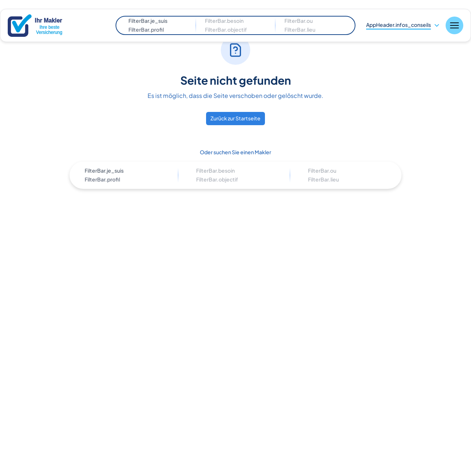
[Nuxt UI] (42, 26)
